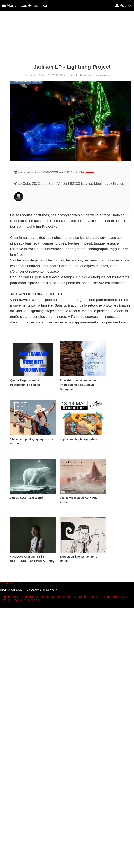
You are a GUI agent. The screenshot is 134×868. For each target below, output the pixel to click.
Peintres (93, 597)
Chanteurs (19, 600)
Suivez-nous (50, 590)
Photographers (30, 597)
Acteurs (6, 600)
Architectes (120, 597)
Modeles (33, 600)
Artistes (105, 597)
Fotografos (49, 597)
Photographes (10, 597)
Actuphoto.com (13, 583)
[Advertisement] (67, 38)
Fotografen (79, 597)
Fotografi (64, 597)
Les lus (29, 5)
